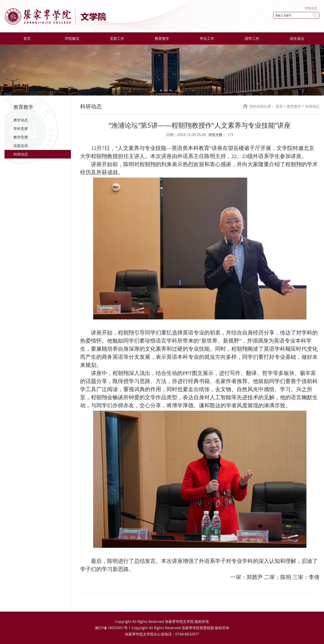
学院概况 (72, 38)
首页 (27, 38)
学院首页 (311, 8)
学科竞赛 (21, 129)
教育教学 (162, 38)
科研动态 (21, 154)
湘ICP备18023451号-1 (113, 628)
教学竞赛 (21, 137)
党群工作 (117, 38)
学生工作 (207, 38)
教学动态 (21, 120)
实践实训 (21, 146)
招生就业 (297, 38)
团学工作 (252, 38)
